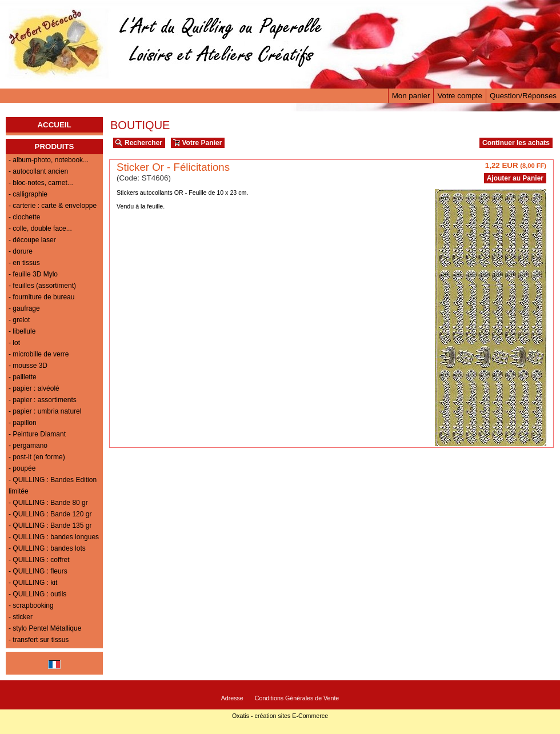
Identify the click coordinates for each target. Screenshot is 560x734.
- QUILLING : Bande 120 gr (50, 514)
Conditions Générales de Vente (297, 698)
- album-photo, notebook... (49, 160)
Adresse (232, 698)
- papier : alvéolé (34, 388)
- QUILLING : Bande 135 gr (50, 526)
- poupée (22, 468)
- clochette (24, 217)
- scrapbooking (31, 605)
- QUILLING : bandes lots (47, 548)
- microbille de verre (39, 354)
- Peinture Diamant (37, 434)
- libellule (22, 331)
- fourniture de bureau (41, 297)
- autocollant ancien (38, 171)
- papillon (23, 423)
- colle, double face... (40, 228)
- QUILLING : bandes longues (54, 537)
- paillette (23, 377)
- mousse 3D (28, 366)
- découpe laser (32, 240)
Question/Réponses (523, 96)
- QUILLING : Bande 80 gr (48, 503)
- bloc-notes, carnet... (41, 183)
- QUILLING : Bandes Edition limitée (53, 486)
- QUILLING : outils (37, 594)
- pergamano (28, 446)
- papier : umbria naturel (45, 411)
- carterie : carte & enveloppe (53, 206)
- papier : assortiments (43, 400)
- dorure (21, 251)
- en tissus (24, 263)
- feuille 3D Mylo (33, 274)
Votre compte (460, 96)
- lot (14, 343)
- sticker (21, 617)
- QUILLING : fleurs (38, 571)
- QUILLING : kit (33, 583)
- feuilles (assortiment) (42, 286)
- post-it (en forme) (37, 457)
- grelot (19, 320)
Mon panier (411, 96)
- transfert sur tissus (39, 640)
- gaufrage (24, 308)
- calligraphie (28, 194)
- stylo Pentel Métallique (45, 628)
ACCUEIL (54, 125)
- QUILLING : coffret (39, 560)
